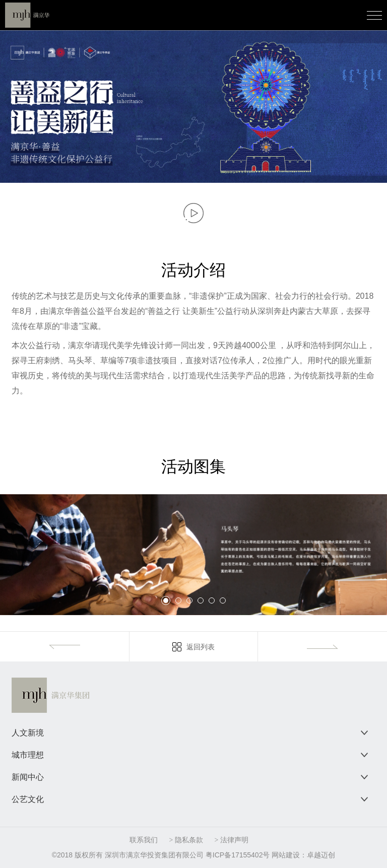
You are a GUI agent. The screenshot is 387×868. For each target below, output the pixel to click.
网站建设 (286, 855)
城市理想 (28, 755)
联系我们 (144, 840)
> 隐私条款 (186, 840)
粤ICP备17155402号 (238, 855)
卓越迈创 (321, 855)
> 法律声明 (231, 840)
